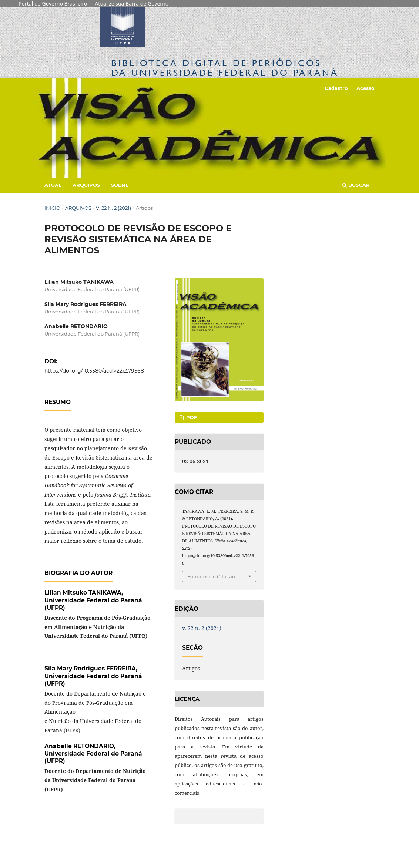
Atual (53, 185)
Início (52, 208)
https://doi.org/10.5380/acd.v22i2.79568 (94, 371)
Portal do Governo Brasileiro (53, 4)
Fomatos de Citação (211, 576)
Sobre (120, 185)
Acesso (366, 88)
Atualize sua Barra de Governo (132, 4)
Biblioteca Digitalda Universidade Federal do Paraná (225, 68)
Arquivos (86, 185)
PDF (191, 417)
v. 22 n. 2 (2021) (113, 208)
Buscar (356, 185)
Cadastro (336, 88)
